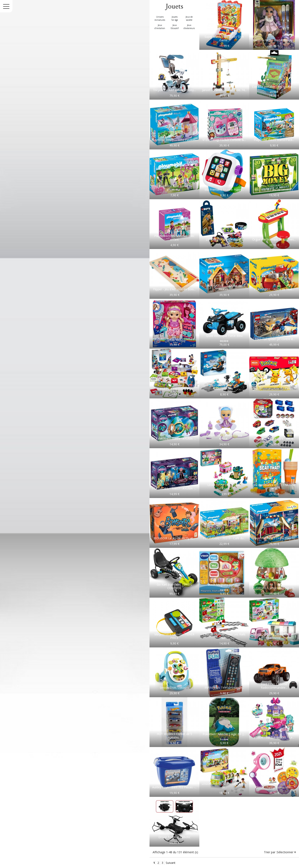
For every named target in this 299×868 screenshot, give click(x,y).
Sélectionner (286, 852)
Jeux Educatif (175, 27)
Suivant (171, 863)
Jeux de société (189, 18)
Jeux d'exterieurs (189, 27)
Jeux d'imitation (160, 27)
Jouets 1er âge (175, 18)
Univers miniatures (160, 18)
